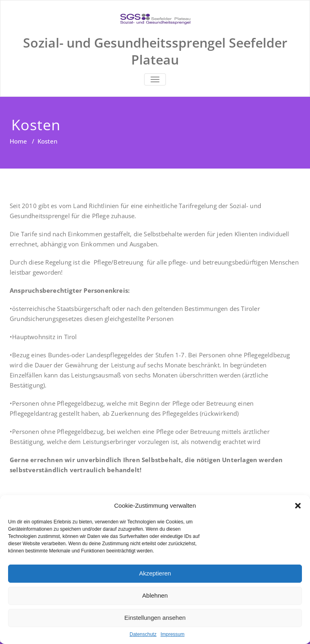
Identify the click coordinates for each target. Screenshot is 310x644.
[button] (298, 506)
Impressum (173, 634)
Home (18, 141)
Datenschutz (143, 634)
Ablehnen (155, 595)
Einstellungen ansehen (155, 618)
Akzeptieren (155, 573)
